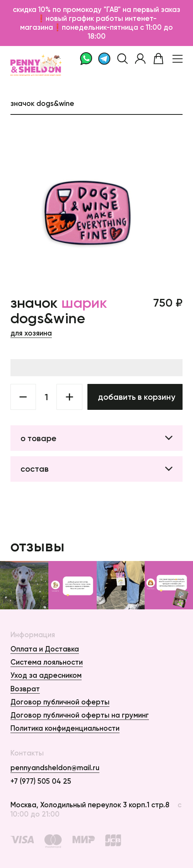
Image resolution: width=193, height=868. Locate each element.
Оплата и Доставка (45, 649)
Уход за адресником (46, 675)
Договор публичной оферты (60, 702)
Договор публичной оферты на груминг (80, 715)
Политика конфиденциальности (65, 728)
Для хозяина (31, 333)
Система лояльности (47, 662)
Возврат (25, 689)
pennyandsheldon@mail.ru (55, 768)
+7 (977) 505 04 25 (41, 781)
